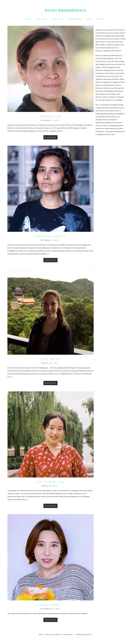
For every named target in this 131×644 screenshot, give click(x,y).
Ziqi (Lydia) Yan (50, 482)
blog (89, 19)
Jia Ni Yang (50, 605)
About (28, 19)
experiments (75, 19)
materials (58, 19)
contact (101, 19)
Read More (51, 137)
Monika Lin (51, 116)
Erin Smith (51, 359)
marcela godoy (50, 236)
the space (42, 19)
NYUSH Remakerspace (66, 11)
